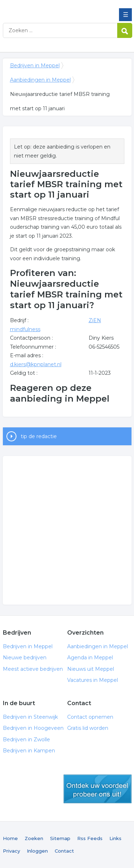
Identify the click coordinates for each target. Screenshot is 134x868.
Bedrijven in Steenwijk (30, 717)
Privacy (11, 851)
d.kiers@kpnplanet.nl (36, 364)
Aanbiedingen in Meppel (40, 80)
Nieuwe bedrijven (25, 658)
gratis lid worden (98, 789)
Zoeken (34, 838)
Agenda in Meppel (90, 658)
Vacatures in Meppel (93, 680)
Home (10, 838)
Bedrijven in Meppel (55, 8)
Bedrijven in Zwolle (26, 740)
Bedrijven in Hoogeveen (33, 728)
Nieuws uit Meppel (91, 669)
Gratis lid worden (88, 728)
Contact (64, 851)
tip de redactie (39, 436)
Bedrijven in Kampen (29, 751)
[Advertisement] (67, 530)
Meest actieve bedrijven (33, 669)
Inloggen (37, 851)
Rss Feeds (90, 838)
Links (115, 838)
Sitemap (60, 838)
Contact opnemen (90, 717)
